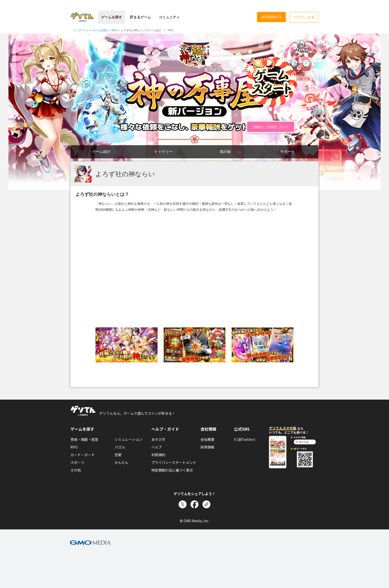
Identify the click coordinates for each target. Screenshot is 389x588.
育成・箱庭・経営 (84, 439)
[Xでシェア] (183, 504)
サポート (288, 152)
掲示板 (225, 152)
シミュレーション (129, 439)
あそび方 (158, 439)
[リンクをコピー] (206, 504)
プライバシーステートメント (174, 462)
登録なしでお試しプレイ (271, 127)
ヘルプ (157, 447)
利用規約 (158, 455)
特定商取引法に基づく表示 (172, 470)
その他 (76, 470)
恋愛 (118, 455)
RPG (74, 447)
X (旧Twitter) (244, 439)
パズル (120, 447)
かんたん (122, 462)
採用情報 (207, 447)
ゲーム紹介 (101, 152)
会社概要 (207, 439)
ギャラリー (163, 152)
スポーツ (77, 462)
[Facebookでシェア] (194, 504)
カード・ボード (83, 455)
